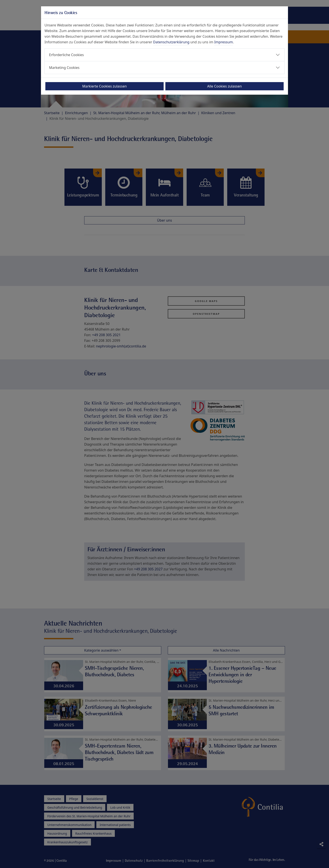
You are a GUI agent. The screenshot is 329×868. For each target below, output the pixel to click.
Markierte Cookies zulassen (104, 86)
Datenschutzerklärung (171, 42)
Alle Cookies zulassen (225, 86)
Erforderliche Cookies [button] (66, 55)
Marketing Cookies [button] (64, 68)
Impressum (224, 42)
